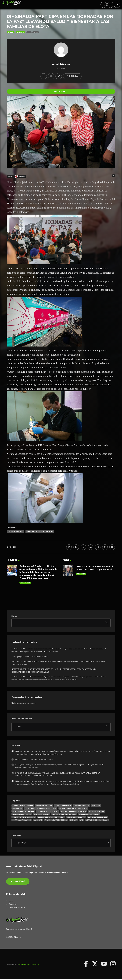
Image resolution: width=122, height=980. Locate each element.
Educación (25, 583)
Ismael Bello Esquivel (76, 817)
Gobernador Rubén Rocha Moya (40, 532)
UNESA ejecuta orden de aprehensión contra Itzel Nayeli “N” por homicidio (95, 568)
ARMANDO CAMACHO (44, 806)
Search (18, 727)
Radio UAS (38, 820)
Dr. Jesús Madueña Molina (23, 811)
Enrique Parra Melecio (22, 814)
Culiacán (96, 806)
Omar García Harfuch (22, 820)
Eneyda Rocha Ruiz (15, 532)
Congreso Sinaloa (81, 806)
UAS (82, 820)
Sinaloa (20, 32)
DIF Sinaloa (17, 808)
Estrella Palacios (42, 814)
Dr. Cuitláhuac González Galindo (73, 808)
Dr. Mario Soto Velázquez (48, 811)
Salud (11, 32)
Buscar (14, 616)
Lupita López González (97, 817)
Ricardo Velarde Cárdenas (56, 820)
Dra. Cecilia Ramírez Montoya (74, 811)
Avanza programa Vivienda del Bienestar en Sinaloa (30, 657)
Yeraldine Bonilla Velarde (97, 820)
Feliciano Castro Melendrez (64, 814)
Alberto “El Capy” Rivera (23, 806)
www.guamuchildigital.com (29, 964)
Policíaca (81, 574)
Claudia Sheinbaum (63, 806)
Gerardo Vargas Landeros (24, 817)
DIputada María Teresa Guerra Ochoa (41, 808)
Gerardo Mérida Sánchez (89, 814)
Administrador (61, 64)
